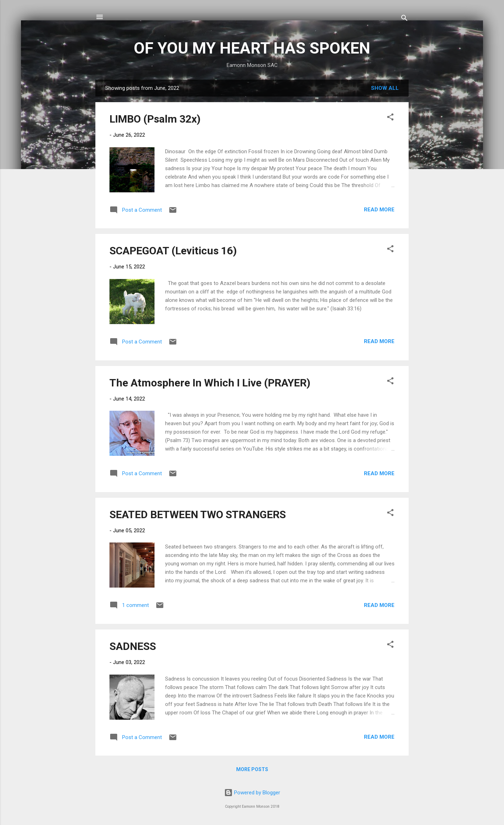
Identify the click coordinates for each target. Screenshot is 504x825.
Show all (385, 88)
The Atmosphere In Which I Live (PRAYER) (210, 383)
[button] (390, 118)
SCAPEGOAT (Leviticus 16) (173, 251)
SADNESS (133, 646)
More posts (252, 769)
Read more (379, 210)
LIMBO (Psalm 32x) (155, 119)
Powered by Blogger (252, 793)
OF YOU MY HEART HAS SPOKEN (252, 48)
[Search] (404, 19)
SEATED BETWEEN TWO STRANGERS (198, 514)
